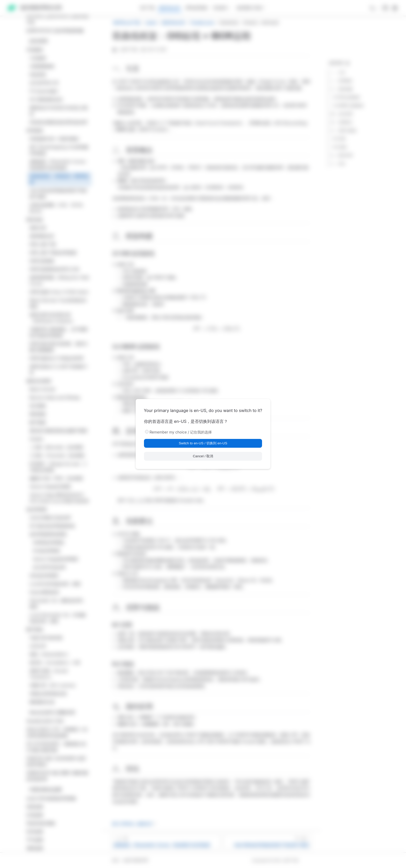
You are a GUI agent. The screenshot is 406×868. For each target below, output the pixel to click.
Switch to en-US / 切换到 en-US (203, 443)
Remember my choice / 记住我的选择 (181, 432)
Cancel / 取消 (203, 456)
